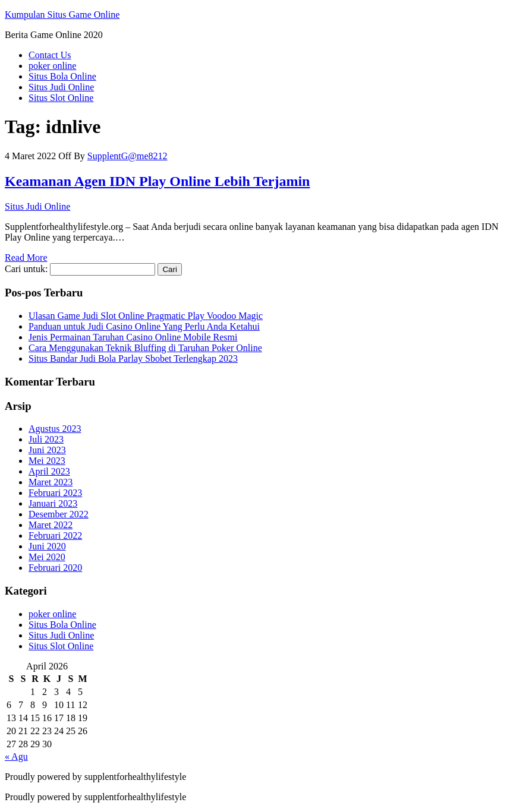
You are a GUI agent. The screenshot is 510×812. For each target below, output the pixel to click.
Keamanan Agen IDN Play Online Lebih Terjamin (157, 181)
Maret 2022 (51, 525)
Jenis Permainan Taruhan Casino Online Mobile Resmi (133, 337)
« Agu (16, 756)
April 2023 (49, 471)
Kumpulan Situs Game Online (62, 15)
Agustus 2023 (55, 429)
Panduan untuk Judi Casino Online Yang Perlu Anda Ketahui (144, 326)
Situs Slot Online (61, 98)
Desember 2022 (59, 514)
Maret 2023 (51, 482)
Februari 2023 (55, 493)
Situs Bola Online (62, 76)
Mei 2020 (47, 557)
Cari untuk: (26, 269)
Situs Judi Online (61, 87)
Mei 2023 (47, 461)
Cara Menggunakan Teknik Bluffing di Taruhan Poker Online (145, 348)
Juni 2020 (47, 546)
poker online (52, 66)
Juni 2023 (47, 450)
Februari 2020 (55, 568)
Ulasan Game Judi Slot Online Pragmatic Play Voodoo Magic (146, 316)
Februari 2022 (55, 535)
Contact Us (50, 55)
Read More (26, 257)
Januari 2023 (53, 503)
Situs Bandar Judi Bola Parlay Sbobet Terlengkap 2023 (133, 358)
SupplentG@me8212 (127, 156)
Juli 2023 (46, 439)
